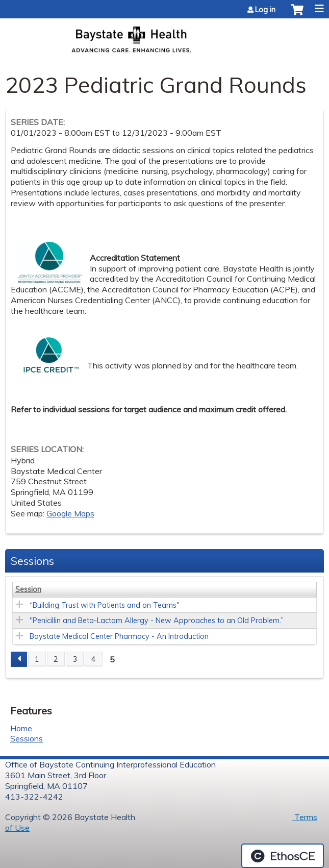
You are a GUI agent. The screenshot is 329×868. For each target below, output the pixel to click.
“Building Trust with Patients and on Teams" (105, 605)
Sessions (27, 738)
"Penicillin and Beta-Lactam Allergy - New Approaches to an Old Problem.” (157, 621)
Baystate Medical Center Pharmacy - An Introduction (119, 636)
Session (28, 589)
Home (21, 728)
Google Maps (70, 513)
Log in (265, 10)
